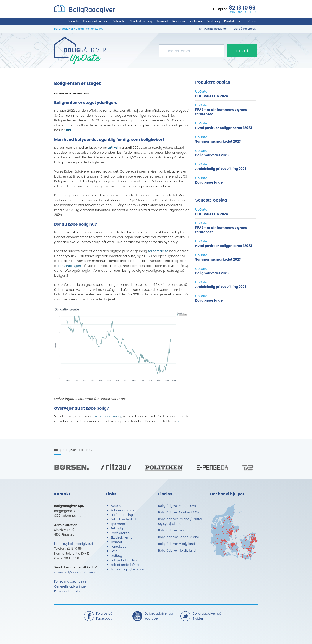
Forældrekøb (120, 533)
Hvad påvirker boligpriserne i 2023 (224, 128)
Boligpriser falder (210, 182)
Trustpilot (220, 9)
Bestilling (213, 21)
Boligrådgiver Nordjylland (177, 550)
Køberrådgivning (96, 21)
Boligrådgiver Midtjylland (177, 544)
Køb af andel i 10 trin (125, 565)
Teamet (162, 21)
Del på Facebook (245, 29)
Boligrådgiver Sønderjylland (179, 537)
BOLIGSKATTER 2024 (212, 96)
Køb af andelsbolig (124, 519)
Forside (73, 21)
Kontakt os (232, 21)
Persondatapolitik (67, 591)
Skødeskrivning (141, 21)
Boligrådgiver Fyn (171, 530)
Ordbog (116, 556)
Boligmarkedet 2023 (212, 155)
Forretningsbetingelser (71, 581)
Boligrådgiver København (177, 506)
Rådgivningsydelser (187, 21)
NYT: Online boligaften (213, 29)
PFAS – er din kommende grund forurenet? (221, 112)
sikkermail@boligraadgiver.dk (76, 572)
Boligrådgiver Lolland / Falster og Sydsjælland (180, 521)
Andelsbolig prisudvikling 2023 (221, 169)
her (179, 421)
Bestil (114, 551)
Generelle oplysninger (71, 586)
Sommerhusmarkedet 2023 (218, 141)
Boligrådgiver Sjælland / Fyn (179, 512)
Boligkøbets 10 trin (124, 560)
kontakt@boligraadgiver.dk (74, 544)
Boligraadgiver (64, 29)
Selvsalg (119, 21)
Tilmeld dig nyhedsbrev (128, 569)
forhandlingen (70, 266)
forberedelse (158, 251)
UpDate (250, 21)
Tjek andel (118, 524)
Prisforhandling (122, 515)
